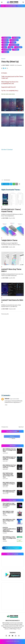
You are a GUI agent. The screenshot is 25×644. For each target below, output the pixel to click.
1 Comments (19, 65)
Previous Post (5, 427)
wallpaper (5, 52)
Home (3, 6)
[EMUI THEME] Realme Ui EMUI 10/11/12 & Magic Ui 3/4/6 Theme (9, 521)
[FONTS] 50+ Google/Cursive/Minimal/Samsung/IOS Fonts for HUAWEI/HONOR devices (9, 530)
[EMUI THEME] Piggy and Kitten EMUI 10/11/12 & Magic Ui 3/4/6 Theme (9, 538)
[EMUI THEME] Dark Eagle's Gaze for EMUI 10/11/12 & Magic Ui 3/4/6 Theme (9, 458)
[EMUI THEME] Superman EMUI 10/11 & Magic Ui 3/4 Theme (9, 491)
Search (23, 2)
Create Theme (6, 38)
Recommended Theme (11, 6)
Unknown (7, 399)
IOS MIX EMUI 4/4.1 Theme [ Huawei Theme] (11, 211)
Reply (6, 405)
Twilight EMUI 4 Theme (9, 240)
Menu (2, 2)
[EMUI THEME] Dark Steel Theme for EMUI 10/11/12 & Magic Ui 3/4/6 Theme (9, 466)
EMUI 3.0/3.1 (14, 40)
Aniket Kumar (16, 641)
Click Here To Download (7, 150)
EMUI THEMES (14, 45)
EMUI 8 (13, 42)
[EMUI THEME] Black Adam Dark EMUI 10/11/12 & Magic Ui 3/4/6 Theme (9, 450)
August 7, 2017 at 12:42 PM (14, 399)
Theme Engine (20, 6)
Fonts (4, 47)
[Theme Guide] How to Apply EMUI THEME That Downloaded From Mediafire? (9, 505)
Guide (11, 47)
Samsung (16, 50)
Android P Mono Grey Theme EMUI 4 (11, 270)
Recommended (6, 50)
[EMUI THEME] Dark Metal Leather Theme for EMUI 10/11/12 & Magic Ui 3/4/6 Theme (8, 475)
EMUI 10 (5, 40)
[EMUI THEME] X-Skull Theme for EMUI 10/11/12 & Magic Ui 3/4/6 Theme (9, 484)
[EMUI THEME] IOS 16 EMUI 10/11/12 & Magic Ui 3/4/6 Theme (8, 513)
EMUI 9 (5, 45)
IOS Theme (18, 47)
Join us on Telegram (12, 548)
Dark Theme (16, 38)
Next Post (21, 427)
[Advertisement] (12, 22)
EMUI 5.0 (5, 42)
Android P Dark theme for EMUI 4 (12, 301)
